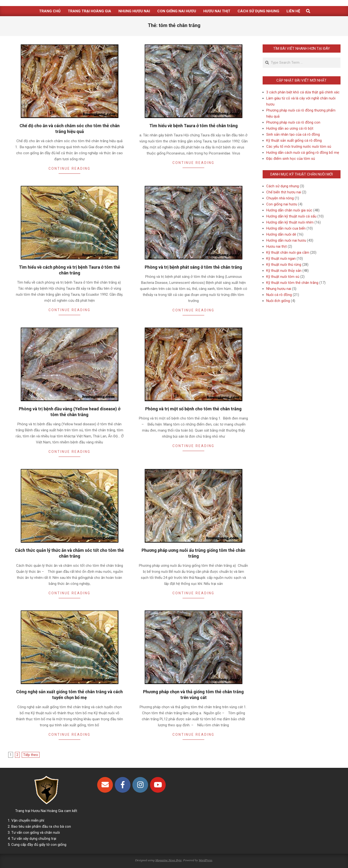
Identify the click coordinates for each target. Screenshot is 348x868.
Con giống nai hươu (282, 204)
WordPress (205, 860)
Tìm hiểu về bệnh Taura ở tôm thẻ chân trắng (194, 126)
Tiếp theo (31, 755)
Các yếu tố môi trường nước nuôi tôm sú (299, 147)
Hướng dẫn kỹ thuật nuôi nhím (290, 222)
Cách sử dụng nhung (283, 186)
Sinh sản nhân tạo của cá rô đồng (293, 134)
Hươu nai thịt (276, 246)
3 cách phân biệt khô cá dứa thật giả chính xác (303, 92)
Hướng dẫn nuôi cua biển (286, 228)
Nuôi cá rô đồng (279, 295)
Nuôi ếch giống (278, 301)
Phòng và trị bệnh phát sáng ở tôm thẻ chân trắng (193, 267)
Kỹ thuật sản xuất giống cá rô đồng (294, 140)
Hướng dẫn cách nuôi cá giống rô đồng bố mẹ (303, 153)
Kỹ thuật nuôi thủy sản (284, 271)
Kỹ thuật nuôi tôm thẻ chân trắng (292, 283)
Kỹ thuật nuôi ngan (281, 259)
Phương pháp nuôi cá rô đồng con (293, 122)
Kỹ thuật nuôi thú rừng (284, 265)
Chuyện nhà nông (280, 198)
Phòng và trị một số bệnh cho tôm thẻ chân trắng (193, 409)
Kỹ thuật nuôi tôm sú (283, 277)
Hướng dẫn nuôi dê (281, 234)
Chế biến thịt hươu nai (284, 192)
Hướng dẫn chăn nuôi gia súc (289, 210)
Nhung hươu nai (279, 289)
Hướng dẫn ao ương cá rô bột (290, 128)
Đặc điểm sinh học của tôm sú (291, 159)
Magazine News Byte (168, 860)
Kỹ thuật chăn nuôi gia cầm (288, 252)
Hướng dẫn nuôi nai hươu (286, 240)
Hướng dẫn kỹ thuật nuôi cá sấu (291, 216)
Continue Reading (69, 168)
